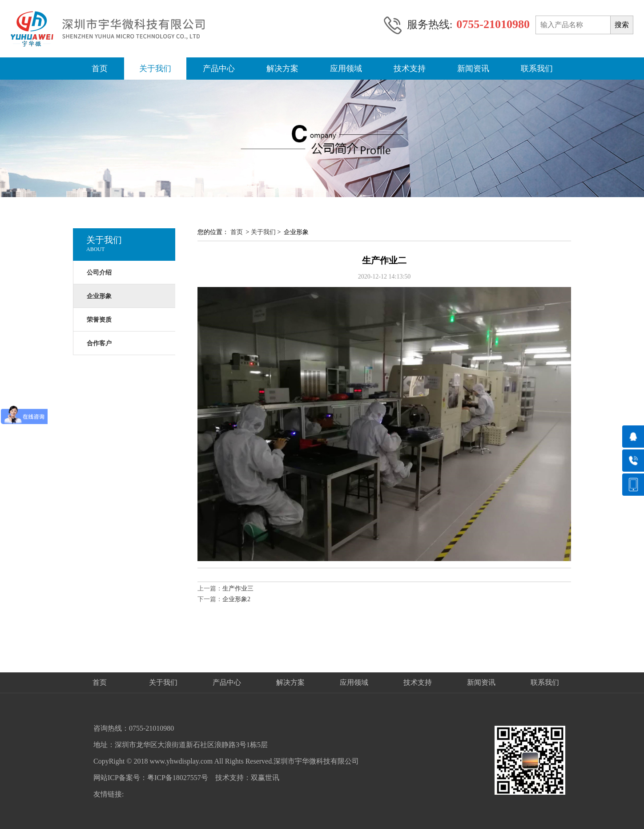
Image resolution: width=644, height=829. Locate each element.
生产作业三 (238, 588)
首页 (100, 69)
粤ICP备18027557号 (178, 778)
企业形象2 (236, 599)
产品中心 (219, 69)
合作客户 (99, 343)
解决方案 (282, 69)
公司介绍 (99, 273)
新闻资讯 (473, 69)
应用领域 (346, 69)
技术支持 (410, 69)
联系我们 (537, 69)
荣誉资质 (99, 320)
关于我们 (155, 69)
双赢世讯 (265, 778)
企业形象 (99, 296)
